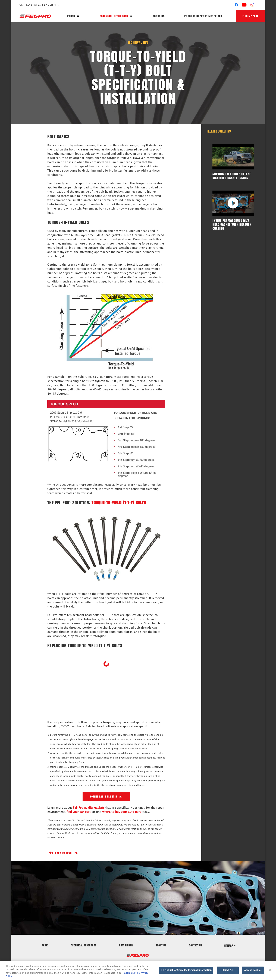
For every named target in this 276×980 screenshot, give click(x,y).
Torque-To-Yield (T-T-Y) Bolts (119, 503)
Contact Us (195, 945)
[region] (138, 971)
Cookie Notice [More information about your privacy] (132, 973)
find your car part (79, 812)
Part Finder (126, 945)
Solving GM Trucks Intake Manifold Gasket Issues (232, 176)
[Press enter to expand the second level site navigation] (78, 16)
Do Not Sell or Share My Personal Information (186, 970)
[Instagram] (252, 6)
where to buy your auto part (121, 812)
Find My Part (250, 16)
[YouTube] (244, 6)
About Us (158, 16)
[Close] (270, 970)
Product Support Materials (203, 16)
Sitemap (230, 945)
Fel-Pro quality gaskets (89, 808)
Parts (71, 16)
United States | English (38, 5)
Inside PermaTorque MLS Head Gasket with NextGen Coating (232, 224)
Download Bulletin (104, 797)
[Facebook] (236, 6)
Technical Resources (114, 16)
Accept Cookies (253, 970)
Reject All (228, 970)
